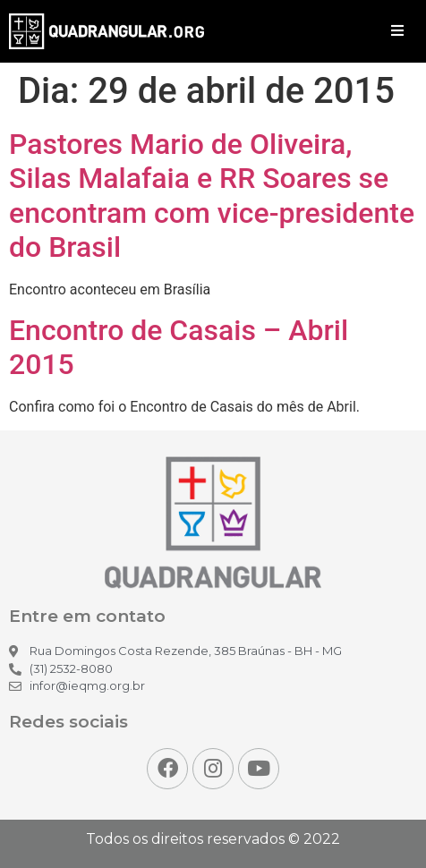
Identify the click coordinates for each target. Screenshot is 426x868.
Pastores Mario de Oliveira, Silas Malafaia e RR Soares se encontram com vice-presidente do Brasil (212, 196)
